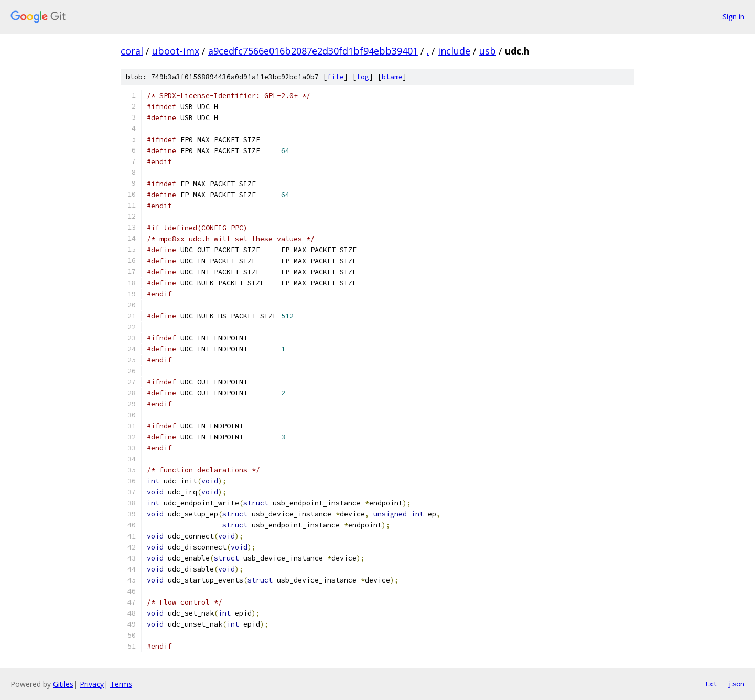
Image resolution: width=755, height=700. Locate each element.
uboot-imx (176, 51)
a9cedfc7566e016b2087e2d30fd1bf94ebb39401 (313, 51)
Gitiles (63, 684)
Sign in (734, 17)
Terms (121, 684)
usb (488, 51)
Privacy (92, 684)
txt (711, 684)
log (363, 77)
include (454, 51)
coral (132, 51)
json (736, 684)
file (336, 77)
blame (392, 77)
